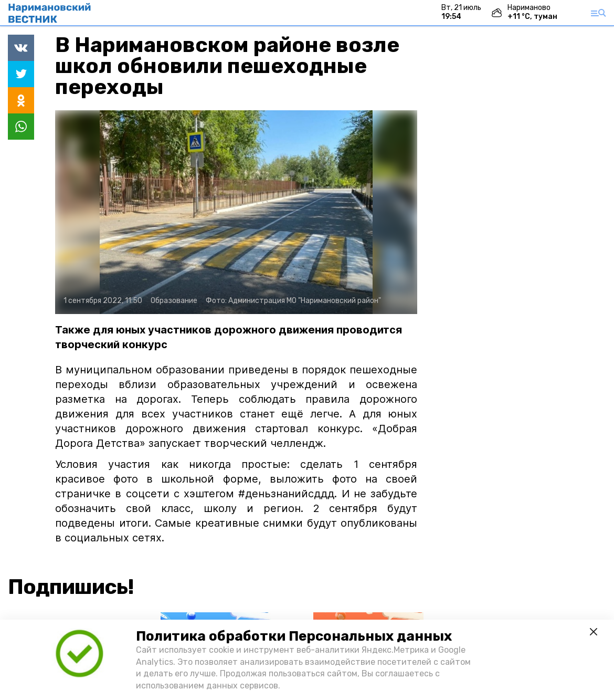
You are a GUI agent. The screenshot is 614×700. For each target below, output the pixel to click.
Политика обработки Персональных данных (294, 636)
